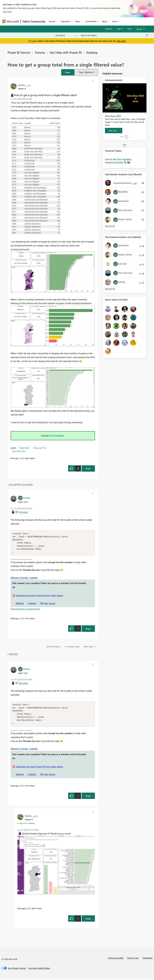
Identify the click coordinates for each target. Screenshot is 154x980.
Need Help (24, 448)
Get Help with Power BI (66, 52)
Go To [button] (139, 29)
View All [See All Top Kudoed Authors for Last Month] (110, 289)
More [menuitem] (115, 21)
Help (129, 29)
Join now (7, 11)
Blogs (105, 21)
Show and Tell (40, 448)
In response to (26, 825)
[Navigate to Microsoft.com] (11, 21)
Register (109, 29)
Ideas (78, 21)
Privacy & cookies (116, 960)
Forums (52, 21)
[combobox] (115, 35)
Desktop (92, 52)
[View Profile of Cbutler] (22, 85)
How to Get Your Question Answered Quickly (118, 161)
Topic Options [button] (85, 72)
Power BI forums (19, 52)
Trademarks (147, 960)
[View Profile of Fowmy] (27, 498)
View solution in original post (25, 610)
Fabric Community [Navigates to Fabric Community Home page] (34, 21)
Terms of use (133, 960)
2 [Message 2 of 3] (20, 619)
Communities (91, 21)
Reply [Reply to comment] (88, 630)
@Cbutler (23, 512)
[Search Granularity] (66, 35)
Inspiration (65, 21)
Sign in (120, 29)
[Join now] (114, 131)
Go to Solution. (57, 436)
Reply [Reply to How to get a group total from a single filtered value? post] (88, 468)
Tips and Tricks (19, 451)
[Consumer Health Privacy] (39, 970)
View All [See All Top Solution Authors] (110, 226)
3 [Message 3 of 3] (26, 910)
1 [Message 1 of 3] (20, 458)
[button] (68, 72)
